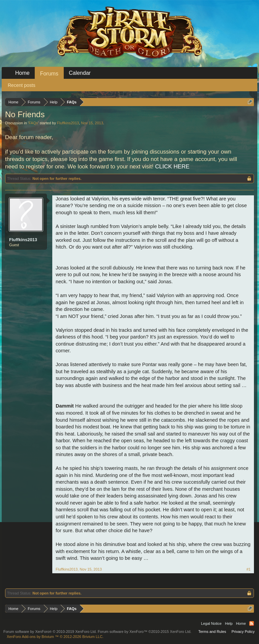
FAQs (33, 123)
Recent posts (22, 85)
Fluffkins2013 (68, 123)
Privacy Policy (243, 632)
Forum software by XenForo (50, 632)
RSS (252, 623)
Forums (49, 74)
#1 (249, 569)
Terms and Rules (212, 632)
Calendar (80, 73)
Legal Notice (211, 623)
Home (22, 73)
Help (229, 623)
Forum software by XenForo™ (145, 632)
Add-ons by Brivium (55, 637)
